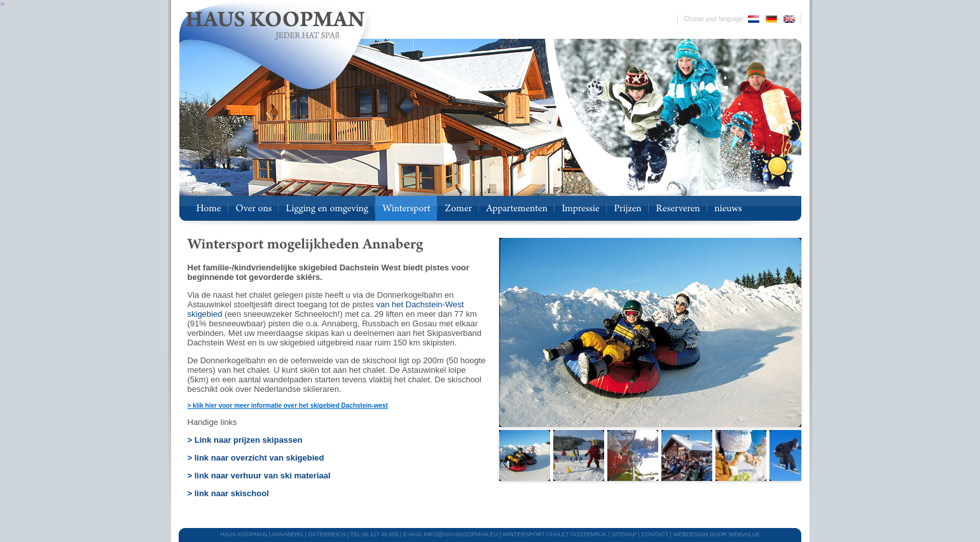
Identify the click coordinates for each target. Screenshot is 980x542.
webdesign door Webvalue (716, 534)
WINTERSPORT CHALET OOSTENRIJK (555, 534)
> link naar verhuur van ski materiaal (259, 476)
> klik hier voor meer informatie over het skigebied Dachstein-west (288, 406)
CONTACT (655, 534)
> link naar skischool (228, 493)
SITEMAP (624, 534)
